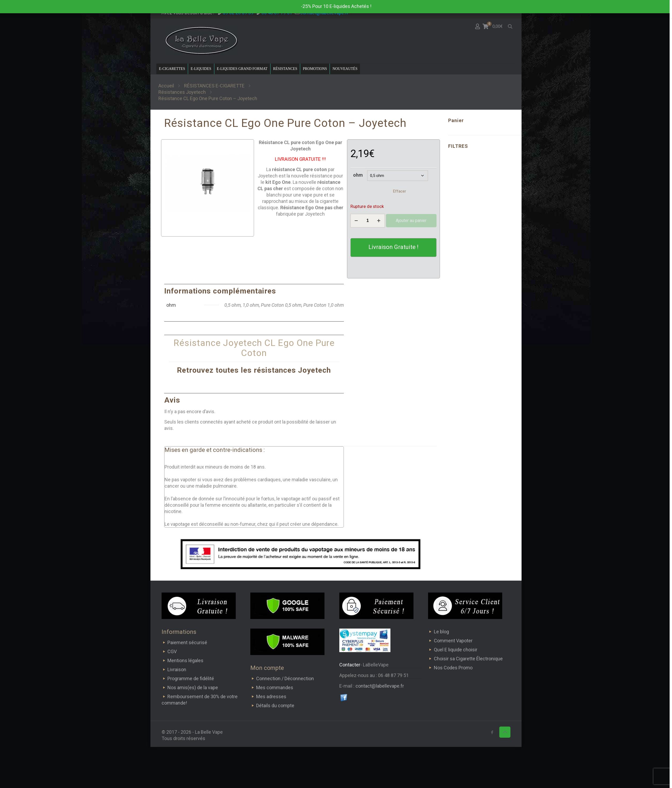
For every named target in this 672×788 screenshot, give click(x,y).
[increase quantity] (379, 221)
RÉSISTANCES (285, 69)
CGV (172, 651)
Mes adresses (271, 696)
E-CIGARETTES (172, 69)
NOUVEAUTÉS (345, 69)
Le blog (441, 632)
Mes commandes (275, 687)
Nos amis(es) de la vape (193, 687)
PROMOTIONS (315, 69)
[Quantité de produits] (368, 221)
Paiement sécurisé (187, 642)
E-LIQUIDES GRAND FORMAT (242, 69)
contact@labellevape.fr (380, 686)
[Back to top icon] (505, 732)
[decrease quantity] (356, 221)
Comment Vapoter (453, 641)
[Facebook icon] (492, 732)
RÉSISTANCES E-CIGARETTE (214, 86)
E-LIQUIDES (201, 69)
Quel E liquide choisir (456, 650)
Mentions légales (185, 660)
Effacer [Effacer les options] (400, 191)
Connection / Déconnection (285, 678)
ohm (358, 175)
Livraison (177, 669)
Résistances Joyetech (182, 92)
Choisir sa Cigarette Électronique (468, 659)
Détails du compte (275, 705)
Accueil (166, 86)
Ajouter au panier (411, 221)
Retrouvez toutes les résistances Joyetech (254, 370)
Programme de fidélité (191, 678)
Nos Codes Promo (453, 668)
